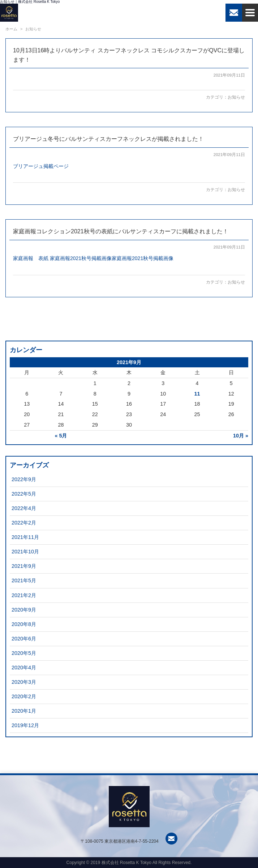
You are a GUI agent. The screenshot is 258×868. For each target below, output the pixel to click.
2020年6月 (24, 639)
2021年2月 (24, 595)
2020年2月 (24, 696)
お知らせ (236, 97)
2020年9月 (24, 610)
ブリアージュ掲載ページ (41, 166)
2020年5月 (24, 653)
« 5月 (61, 436)
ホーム (11, 29)
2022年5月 (24, 494)
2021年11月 (25, 537)
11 (197, 394)
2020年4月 (24, 668)
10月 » (241, 436)
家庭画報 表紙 (31, 258)
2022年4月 (24, 508)
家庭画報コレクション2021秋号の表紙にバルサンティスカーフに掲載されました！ (121, 231)
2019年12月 (25, 725)
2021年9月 (24, 566)
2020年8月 (24, 624)
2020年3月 (24, 682)
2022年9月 (24, 479)
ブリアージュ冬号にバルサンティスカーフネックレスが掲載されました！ (108, 139)
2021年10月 (25, 552)
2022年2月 (24, 523)
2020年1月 (24, 711)
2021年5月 (24, 580)
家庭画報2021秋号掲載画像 (81, 258)
